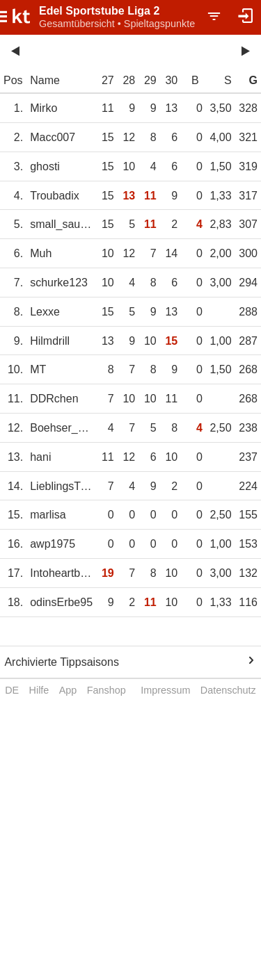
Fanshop (106, 690)
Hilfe (39, 690)
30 (171, 80)
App (68, 690)
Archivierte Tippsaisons (62, 662)
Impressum (165, 690)
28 (129, 80)
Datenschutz (228, 690)
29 (150, 80)
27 (108, 80)
